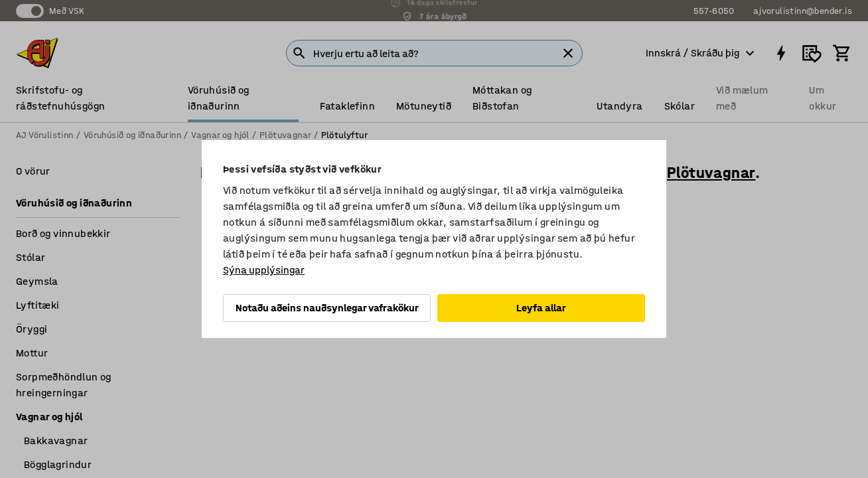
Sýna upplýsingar (264, 270)
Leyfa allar (541, 308)
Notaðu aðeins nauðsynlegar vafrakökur (327, 308)
